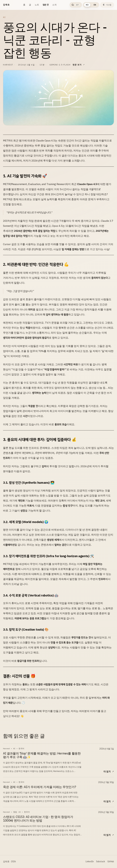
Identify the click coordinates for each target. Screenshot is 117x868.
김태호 (6, 5)
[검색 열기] (76, 5)
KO (87, 5)
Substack (101, 862)
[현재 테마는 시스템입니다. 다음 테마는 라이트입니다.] (107, 5)
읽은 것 (46, 5)
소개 (54, 5)
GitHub (111, 862)
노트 (37, 5)
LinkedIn (90, 862)
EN (95, 5)
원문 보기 (77, 65)
